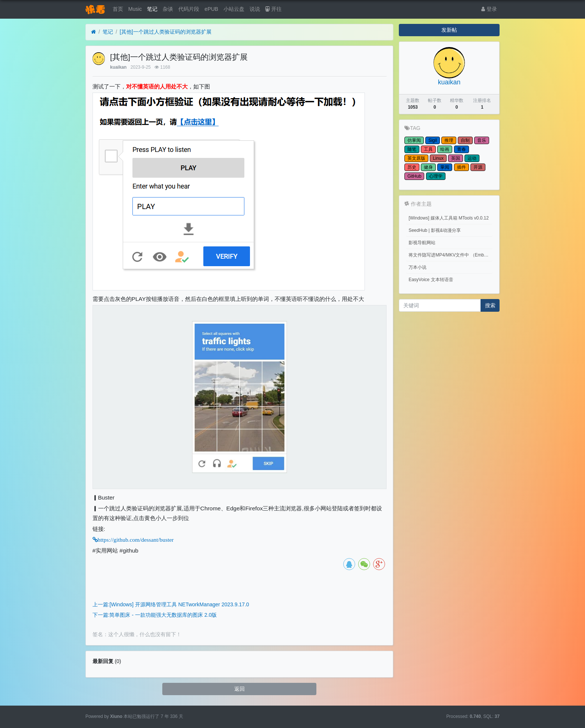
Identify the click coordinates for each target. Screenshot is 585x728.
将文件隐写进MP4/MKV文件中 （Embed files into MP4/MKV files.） (451, 255)
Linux (438, 158)
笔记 (152, 9)
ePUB (211, 9)
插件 (462, 167)
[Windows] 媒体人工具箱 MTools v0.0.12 (449, 218)
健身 (428, 167)
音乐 (482, 140)
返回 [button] (240, 689)
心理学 (436, 176)
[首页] (93, 32)
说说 (255, 9)
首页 (118, 9)
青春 (462, 149)
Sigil (433, 140)
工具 (428, 149)
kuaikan (118, 67)
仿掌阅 (414, 140)
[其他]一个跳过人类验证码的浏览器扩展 (166, 32)
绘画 (445, 149)
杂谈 (168, 9)
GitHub (414, 176)
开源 (478, 167)
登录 (489, 9)
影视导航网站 (422, 243)
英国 (456, 158)
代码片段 (189, 9)
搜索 (490, 305)
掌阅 (445, 167)
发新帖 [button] (449, 30)
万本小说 (417, 267)
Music (135, 9)
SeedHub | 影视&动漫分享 (435, 230)
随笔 (412, 149)
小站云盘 (234, 9)
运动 (472, 158)
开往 (273, 9)
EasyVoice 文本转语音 (431, 280)
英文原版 (416, 158)
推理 (449, 140)
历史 (412, 167)
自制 (465, 140)
